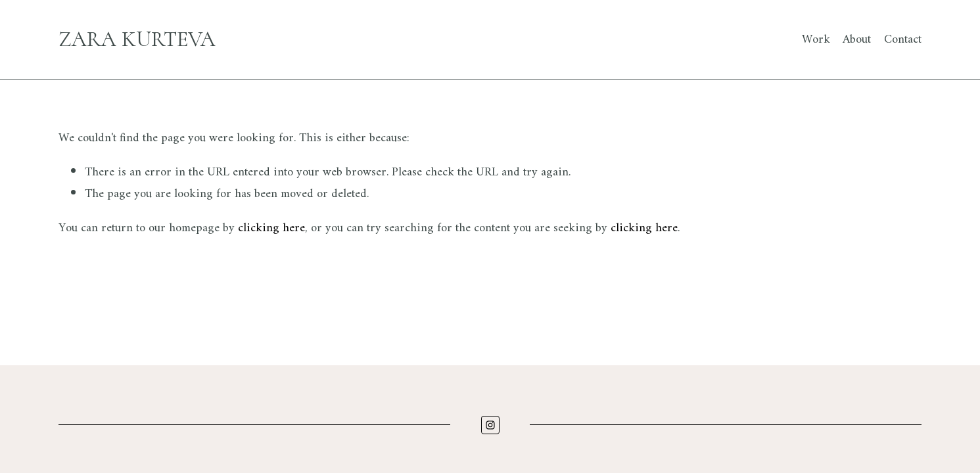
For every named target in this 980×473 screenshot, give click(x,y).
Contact (903, 40)
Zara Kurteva (137, 39)
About (857, 40)
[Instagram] (490, 425)
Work (816, 40)
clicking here (271, 228)
